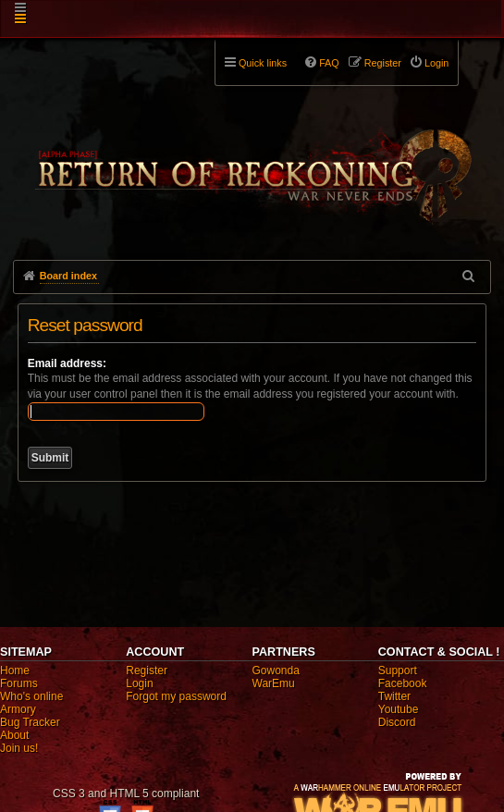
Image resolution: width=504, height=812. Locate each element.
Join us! (19, 748)
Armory (18, 709)
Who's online (31, 696)
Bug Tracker (30, 722)
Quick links (263, 63)
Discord (397, 722)
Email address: (67, 363)
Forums (19, 683)
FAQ (329, 63)
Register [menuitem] (383, 63)
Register (147, 671)
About (14, 735)
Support (398, 671)
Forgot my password (176, 696)
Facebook (403, 683)
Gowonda (276, 671)
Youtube (399, 709)
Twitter (394, 696)
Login (139, 683)
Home (15, 671)
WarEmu (274, 683)
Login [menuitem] (436, 63)
